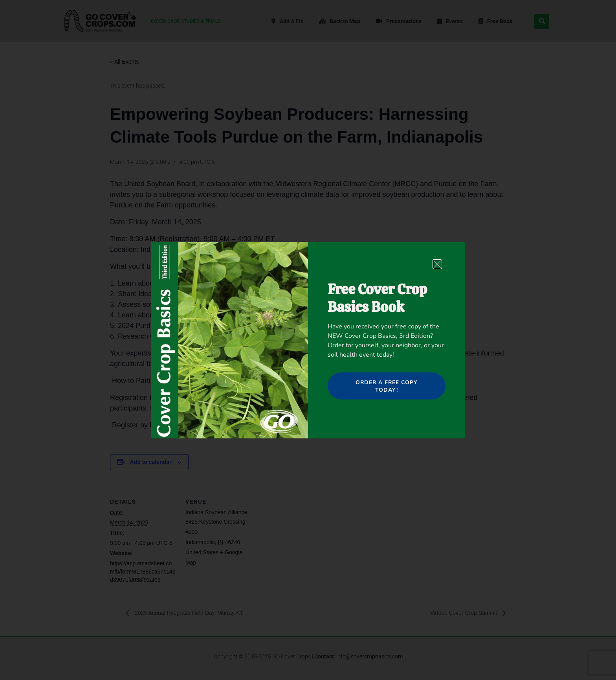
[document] (308, 340)
